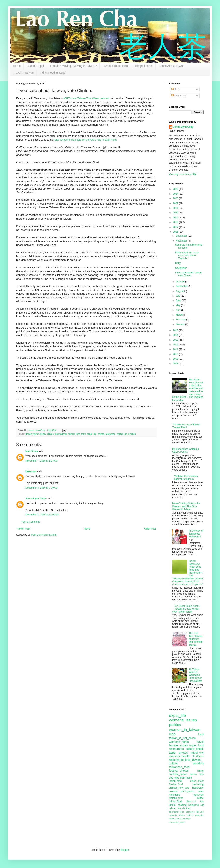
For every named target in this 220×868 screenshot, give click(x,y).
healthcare (198, 788)
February (181, 320)
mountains (175, 795)
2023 (176, 198)
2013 (176, 340)
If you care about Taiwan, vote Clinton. (189, 274)
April (179, 310)
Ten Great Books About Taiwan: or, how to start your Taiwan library (186, 609)
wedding (198, 763)
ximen (182, 815)
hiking (201, 771)
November (182, 241)
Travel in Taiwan (23, 73)
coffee (200, 798)
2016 (176, 232)
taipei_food (197, 745)
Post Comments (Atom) (44, 535)
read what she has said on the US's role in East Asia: (85, 140)
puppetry (199, 815)
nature (190, 815)
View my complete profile (183, 174)
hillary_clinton (47, 434)
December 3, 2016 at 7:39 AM (42, 488)
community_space (177, 822)
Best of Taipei (35, 66)
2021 (176, 208)
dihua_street (197, 781)
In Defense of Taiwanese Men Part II (196, 534)
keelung (200, 812)
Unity (178, 263)
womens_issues (183, 720)
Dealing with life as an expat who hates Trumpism (187, 255)
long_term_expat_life (86, 434)
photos (183, 753)
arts (202, 774)
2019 (176, 218)
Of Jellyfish (181, 268)
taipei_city (197, 753)
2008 (176, 364)
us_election (130, 434)
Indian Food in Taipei (53, 73)
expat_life (177, 715)
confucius (199, 795)
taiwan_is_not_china (182, 738)
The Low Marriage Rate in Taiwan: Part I (186, 426)
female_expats (179, 745)
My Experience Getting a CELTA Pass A (185, 450)
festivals (198, 756)
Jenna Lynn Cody (36, 499)
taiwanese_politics (114, 434)
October (180, 282)
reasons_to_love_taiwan (185, 760)
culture (173, 763)
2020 (176, 213)
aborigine (190, 812)
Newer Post (24, 529)
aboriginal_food (177, 812)
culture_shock (195, 749)
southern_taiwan (178, 774)
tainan (193, 774)
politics (101, 434)
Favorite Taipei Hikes (116, 66)
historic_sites (176, 798)
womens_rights (179, 742)
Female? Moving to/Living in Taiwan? (73, 66)
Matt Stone (32, 451)
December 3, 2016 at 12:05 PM (42, 515)
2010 (176, 354)
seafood (182, 805)
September (182, 286)
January (180, 324)
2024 (176, 194)
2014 (176, 335)
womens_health (179, 756)
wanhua (173, 791)
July (178, 296)
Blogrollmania (144, 66)
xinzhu (173, 805)
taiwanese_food (179, 767)
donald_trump (32, 434)
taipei (173, 753)
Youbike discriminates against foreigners (186, 478)
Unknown (31, 472)
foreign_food (176, 784)
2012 (176, 345)
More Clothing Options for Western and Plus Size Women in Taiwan (186, 506)
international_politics (65, 434)
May (178, 305)
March (180, 315)
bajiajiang (194, 805)
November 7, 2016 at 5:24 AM (42, 461)
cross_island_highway (180, 819)
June (179, 301)
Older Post (150, 529)
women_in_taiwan (185, 729)
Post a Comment (30, 522)
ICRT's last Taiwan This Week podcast (86, 98)
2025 (176, 189)
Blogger (125, 850)
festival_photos (179, 771)
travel (200, 742)
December (182, 236)
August (180, 291)
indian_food (175, 781)
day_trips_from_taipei (181, 778)
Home (17, 66)
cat (202, 805)
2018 (176, 222)
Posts (176, 89)
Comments (179, 96)
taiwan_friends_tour (180, 808)
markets (173, 815)
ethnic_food (175, 802)
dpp (172, 734)
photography (188, 791)
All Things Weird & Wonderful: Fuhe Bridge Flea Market (195, 675)
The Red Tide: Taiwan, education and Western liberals (196, 639)
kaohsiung (198, 784)
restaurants (176, 749)
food (201, 734)
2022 (176, 203)
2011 (176, 349)
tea (202, 802)
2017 (176, 227)
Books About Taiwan (172, 66)
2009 (176, 359)
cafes (201, 791)
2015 (176, 330)
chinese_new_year (179, 788)
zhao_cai (191, 802)
